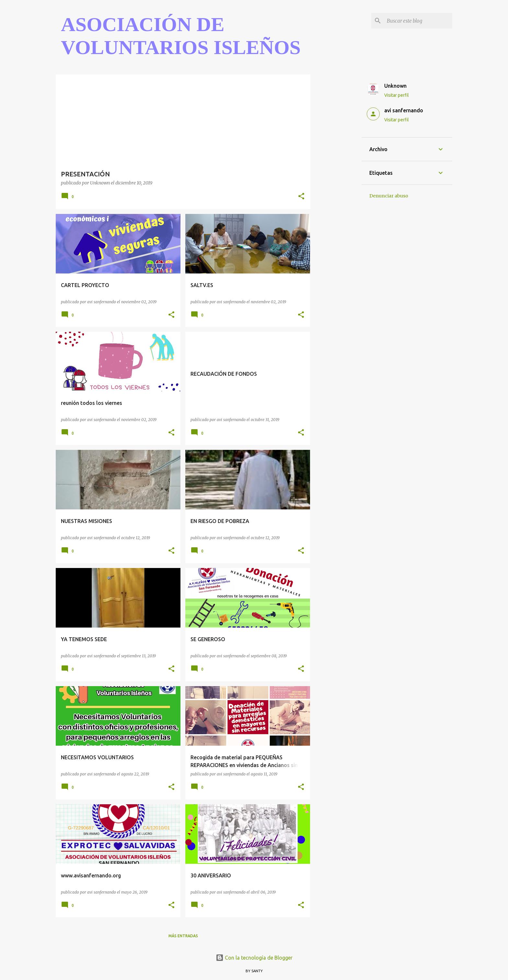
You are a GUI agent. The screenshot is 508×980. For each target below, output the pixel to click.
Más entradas (183, 936)
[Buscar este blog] (418, 21)
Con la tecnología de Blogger (254, 958)
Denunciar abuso (389, 196)
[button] (301, 197)
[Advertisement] (336, 172)
